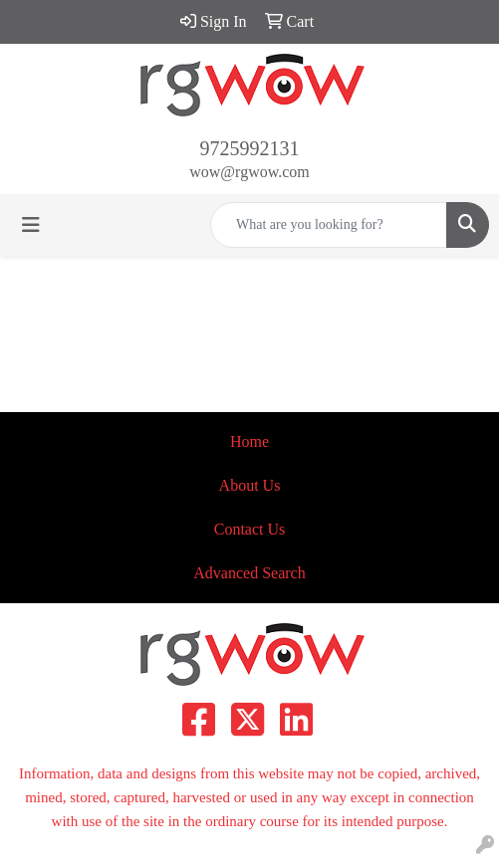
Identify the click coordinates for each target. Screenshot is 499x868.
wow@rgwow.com (249, 172)
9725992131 (250, 148)
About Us (250, 485)
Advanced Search (249, 573)
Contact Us (250, 529)
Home (249, 441)
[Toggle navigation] (31, 225)
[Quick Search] (329, 225)
